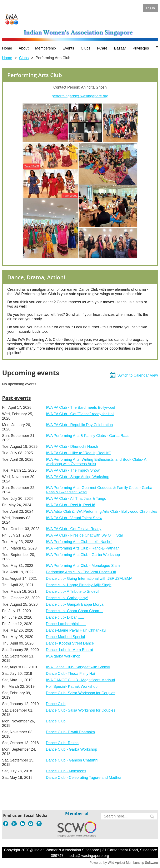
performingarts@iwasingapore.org (80, 96)
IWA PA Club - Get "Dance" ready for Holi (80, 414)
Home (7, 58)
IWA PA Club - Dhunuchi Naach (72, 447)
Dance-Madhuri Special (65, 637)
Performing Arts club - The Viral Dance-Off (81, 572)
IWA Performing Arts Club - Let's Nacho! (79, 542)
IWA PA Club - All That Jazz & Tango (76, 499)
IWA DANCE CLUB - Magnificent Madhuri (80, 680)
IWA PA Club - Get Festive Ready (74, 529)
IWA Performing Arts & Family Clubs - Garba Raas (87, 436)
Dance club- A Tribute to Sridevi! (72, 591)
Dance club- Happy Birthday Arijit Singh (79, 585)
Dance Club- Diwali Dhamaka (70, 732)
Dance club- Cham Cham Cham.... (74, 611)
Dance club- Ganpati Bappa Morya (75, 604)
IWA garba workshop (63, 656)
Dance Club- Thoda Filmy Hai (70, 674)
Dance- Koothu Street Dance (70, 643)
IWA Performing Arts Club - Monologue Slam (83, 566)
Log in (150, 8)
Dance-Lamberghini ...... (66, 624)
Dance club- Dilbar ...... (65, 617)
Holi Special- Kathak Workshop (72, 687)
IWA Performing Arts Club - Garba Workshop (83, 555)
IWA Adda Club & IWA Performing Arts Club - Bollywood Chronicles (101, 511)
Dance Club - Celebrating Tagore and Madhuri (84, 778)
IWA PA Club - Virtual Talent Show (74, 518)
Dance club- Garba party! (67, 598)
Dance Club (56, 704)
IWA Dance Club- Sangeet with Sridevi (78, 667)
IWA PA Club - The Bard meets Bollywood (80, 407)
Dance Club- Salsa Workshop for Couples (81, 693)
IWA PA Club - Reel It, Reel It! (70, 505)
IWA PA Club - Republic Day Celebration (79, 425)
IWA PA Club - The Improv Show (73, 470)
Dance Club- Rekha (62, 743)
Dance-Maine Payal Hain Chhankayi (76, 630)
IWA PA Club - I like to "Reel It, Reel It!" (78, 453)
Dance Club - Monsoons (66, 771)
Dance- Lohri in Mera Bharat (69, 650)
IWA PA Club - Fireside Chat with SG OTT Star (84, 535)
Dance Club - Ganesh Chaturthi (72, 760)
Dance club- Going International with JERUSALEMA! (90, 579)
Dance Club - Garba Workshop (71, 749)
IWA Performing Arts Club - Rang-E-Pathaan (83, 548)
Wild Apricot (116, 863)
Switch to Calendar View (138, 375)
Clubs (24, 58)
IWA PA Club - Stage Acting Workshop (77, 477)
